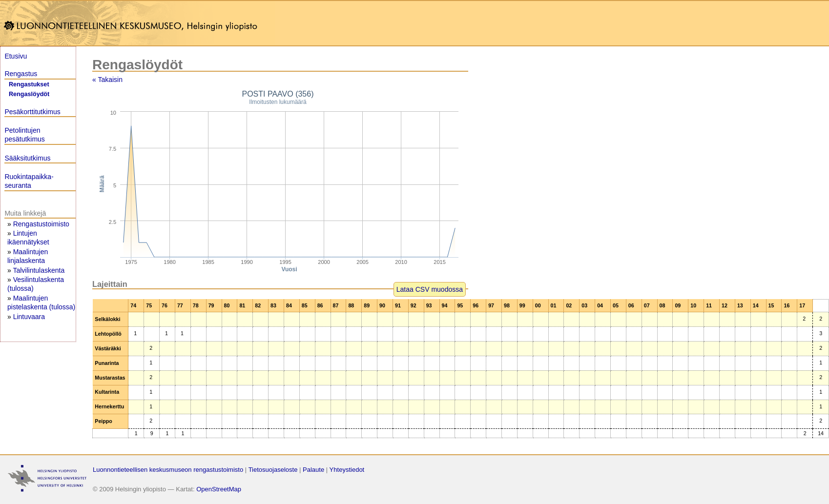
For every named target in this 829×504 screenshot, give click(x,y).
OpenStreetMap (219, 489)
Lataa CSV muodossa (430, 289)
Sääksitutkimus (27, 158)
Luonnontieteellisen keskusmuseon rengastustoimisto (168, 470)
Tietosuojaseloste (273, 470)
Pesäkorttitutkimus (32, 112)
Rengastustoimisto (41, 224)
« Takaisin (107, 80)
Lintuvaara (29, 317)
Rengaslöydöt (29, 94)
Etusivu (16, 56)
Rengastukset (29, 84)
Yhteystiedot (347, 470)
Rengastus (21, 74)
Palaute (313, 470)
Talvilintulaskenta (39, 270)
